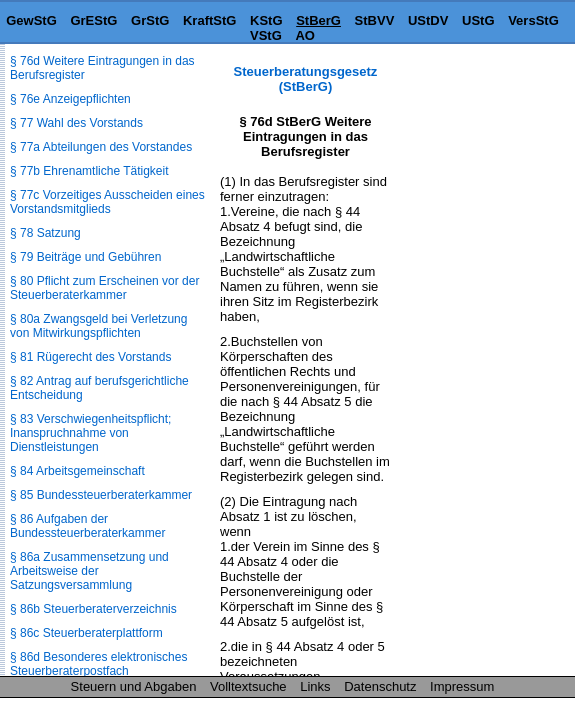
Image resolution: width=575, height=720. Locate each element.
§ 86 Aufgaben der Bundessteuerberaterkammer (87, 526)
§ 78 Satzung (45, 233)
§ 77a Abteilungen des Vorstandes (101, 147)
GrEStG (93, 20)
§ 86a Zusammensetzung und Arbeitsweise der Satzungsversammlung (89, 571)
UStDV (428, 20)
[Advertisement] (475, 126)
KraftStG (209, 20)
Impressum (462, 686)
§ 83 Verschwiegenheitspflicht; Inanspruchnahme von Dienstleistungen (90, 433)
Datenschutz (380, 686)
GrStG (150, 20)
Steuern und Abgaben (134, 686)
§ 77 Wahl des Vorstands (76, 123)
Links (315, 686)
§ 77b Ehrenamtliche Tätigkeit (89, 171)
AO (305, 35)
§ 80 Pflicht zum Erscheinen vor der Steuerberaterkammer (104, 288)
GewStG (31, 20)
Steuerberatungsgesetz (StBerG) (306, 79)
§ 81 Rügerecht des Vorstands (90, 357)
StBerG (318, 20)
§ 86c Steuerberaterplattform (86, 633)
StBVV (375, 20)
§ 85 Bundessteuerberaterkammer (101, 495)
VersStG (533, 20)
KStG (266, 20)
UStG (478, 20)
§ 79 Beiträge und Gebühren (85, 257)
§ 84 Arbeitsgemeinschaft (77, 471)
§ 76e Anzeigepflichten (70, 99)
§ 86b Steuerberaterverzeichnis (93, 609)
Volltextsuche (248, 686)
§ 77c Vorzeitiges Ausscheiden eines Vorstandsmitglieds (107, 202)
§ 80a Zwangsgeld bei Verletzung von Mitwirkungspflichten (98, 326)
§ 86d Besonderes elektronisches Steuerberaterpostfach (98, 664)
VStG (266, 35)
